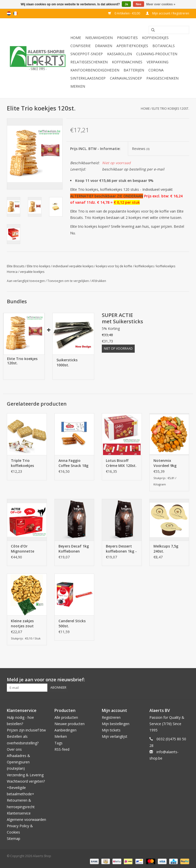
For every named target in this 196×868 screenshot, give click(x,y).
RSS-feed (62, 749)
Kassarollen (120, 54)
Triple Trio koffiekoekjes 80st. (22, 463)
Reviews (141, 149)
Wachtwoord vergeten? (26, 781)
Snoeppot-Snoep (87, 54)
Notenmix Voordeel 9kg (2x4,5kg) (165, 463)
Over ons (14, 749)
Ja (126, 4)
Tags (58, 743)
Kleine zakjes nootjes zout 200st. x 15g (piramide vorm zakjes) (25, 624)
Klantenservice (19, 813)
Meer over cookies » (161, 4)
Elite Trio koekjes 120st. (171, 109)
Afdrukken (99, 281)
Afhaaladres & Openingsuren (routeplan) (18, 762)
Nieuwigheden (99, 38)
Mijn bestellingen (116, 724)
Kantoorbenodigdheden (95, 70)
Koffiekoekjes (155, 38)
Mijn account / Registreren (168, 13)
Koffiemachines (127, 62)
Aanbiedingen (65, 730)
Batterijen (134, 70)
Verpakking (158, 62)
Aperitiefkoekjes (132, 46)
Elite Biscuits (16, 266)
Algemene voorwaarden (26, 819)
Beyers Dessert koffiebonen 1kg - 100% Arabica (121, 549)
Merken (78, 86)
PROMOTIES (127, 38)
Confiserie (81, 46)
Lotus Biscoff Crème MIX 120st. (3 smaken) (121, 463)
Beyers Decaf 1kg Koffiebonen (74, 549)
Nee (139, 4)
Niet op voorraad (118, 348)
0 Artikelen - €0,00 (124, 13)
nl (9, 13)
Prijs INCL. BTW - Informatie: (95, 149)
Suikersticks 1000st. (67, 362)
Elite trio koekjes (38, 266)
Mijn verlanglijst (115, 736)
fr (15, 13)
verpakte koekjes (32, 272)
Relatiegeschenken (89, 62)
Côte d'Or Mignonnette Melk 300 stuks (24, 549)
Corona (156, 70)
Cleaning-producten (157, 54)
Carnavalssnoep (126, 78)
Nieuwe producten (70, 724)
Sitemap (14, 838)
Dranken (104, 46)
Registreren (111, 717)
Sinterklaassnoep (88, 78)
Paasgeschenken (162, 78)
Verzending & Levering (25, 775)
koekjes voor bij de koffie (114, 266)
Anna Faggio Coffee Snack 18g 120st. (73, 463)
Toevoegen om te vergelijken (68, 281)
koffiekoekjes (144, 266)
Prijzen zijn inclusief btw (26, 730)
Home (76, 38)
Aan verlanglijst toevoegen (26, 281)
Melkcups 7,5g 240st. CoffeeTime (166, 549)
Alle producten (66, 717)
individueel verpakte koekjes (73, 266)
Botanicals (164, 46)
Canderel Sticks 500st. (72, 623)
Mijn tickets (111, 730)
